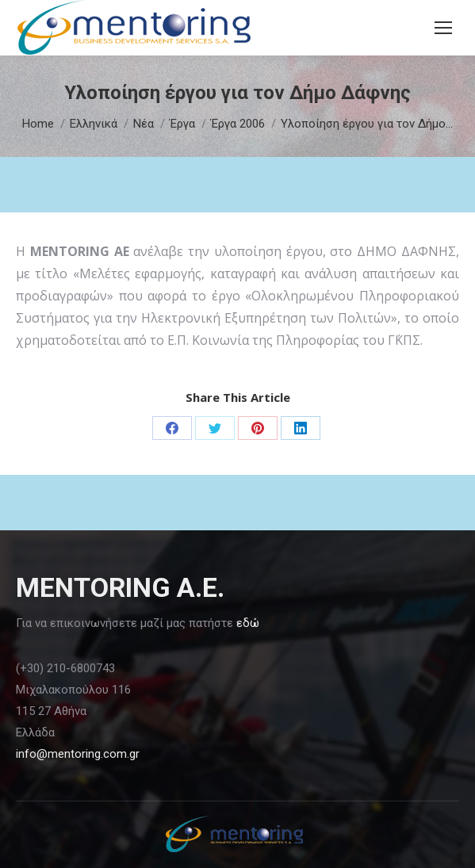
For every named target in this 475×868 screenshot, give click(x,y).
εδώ (248, 623)
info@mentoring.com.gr (78, 754)
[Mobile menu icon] (443, 28)
